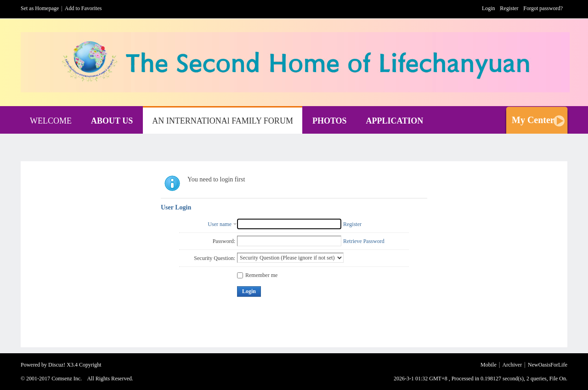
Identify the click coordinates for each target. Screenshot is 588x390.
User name (220, 224)
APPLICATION (395, 121)
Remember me (257, 275)
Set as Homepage (40, 8)
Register (509, 8)
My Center (533, 120)
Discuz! (57, 365)
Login (489, 8)
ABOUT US (112, 121)
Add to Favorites (83, 8)
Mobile (489, 365)
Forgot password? (543, 8)
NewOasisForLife (548, 365)
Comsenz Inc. (67, 379)
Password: (224, 241)
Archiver (512, 365)
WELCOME (51, 121)
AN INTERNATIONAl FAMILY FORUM (223, 121)
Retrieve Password (364, 241)
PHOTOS (330, 121)
